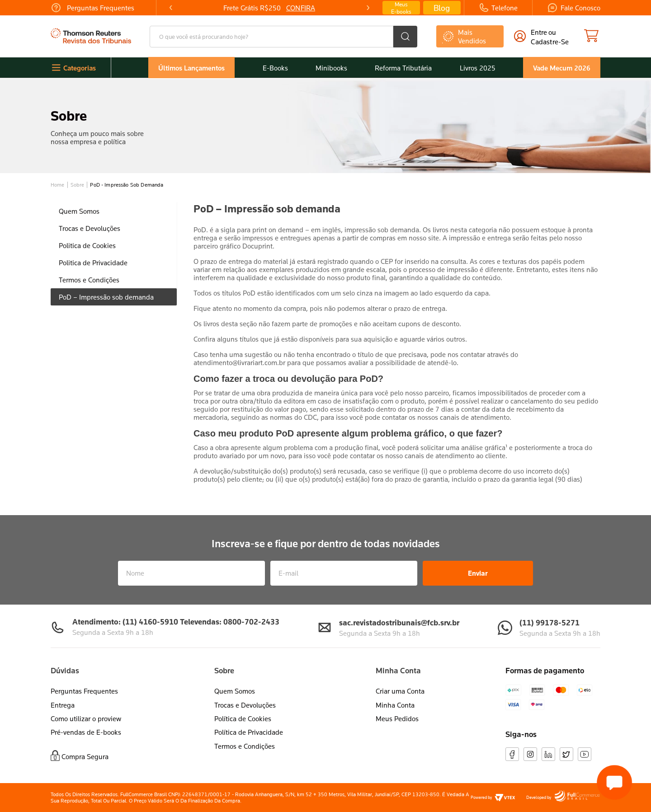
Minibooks (331, 68)
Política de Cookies (243, 718)
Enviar (478, 573)
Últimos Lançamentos (191, 68)
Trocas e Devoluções (245, 705)
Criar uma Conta (400, 691)
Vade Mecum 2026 (562, 68)
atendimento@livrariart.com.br (239, 362)
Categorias (80, 68)
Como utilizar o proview (86, 718)
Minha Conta (395, 705)
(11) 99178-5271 (550, 622)
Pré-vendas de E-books (86, 732)
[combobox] (283, 37)
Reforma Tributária (403, 68)
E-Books (275, 68)
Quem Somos (235, 691)
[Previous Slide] (171, 8)
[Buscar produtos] (405, 37)
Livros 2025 (478, 68)
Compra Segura (85, 756)
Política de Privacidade (249, 732)
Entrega (63, 705)
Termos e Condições (245, 746)
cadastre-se (550, 42)
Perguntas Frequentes (84, 691)
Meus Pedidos (397, 718)
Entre (539, 32)
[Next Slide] (368, 8)
